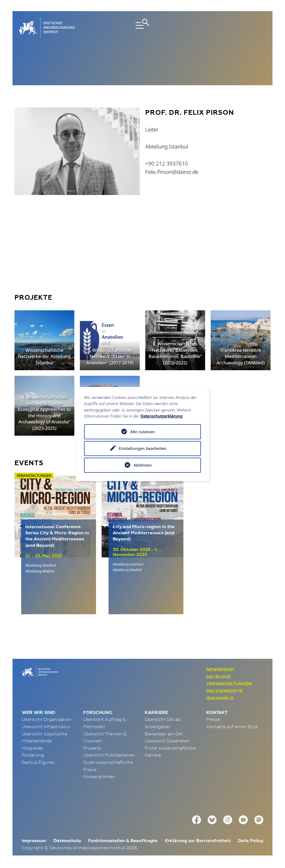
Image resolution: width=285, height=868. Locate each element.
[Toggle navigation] (142, 28)
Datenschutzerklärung (162, 416)
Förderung (33, 755)
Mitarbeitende (37, 741)
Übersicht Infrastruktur (46, 726)
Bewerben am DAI (164, 734)
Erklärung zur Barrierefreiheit (198, 841)
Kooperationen (99, 776)
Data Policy (251, 841)
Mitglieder (33, 748)
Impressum (34, 841)
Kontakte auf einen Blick (232, 726)
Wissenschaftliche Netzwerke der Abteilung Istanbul (44, 356)
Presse (213, 719)
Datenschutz (67, 841)
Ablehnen (143, 465)
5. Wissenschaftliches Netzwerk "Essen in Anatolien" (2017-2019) (110, 356)
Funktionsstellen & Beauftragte (123, 841)
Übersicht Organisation (47, 719)
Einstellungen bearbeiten (143, 448)
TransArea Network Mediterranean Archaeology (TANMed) (241, 356)
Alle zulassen (142, 432)
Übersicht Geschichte (45, 734)
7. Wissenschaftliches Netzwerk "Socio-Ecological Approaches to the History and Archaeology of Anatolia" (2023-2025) (44, 413)
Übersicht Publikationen (109, 755)
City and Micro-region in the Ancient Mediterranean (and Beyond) (144, 533)
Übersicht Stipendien (167, 741)
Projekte (92, 748)
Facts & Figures (38, 762)
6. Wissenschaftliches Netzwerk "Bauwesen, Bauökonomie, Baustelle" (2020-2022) (175, 353)
